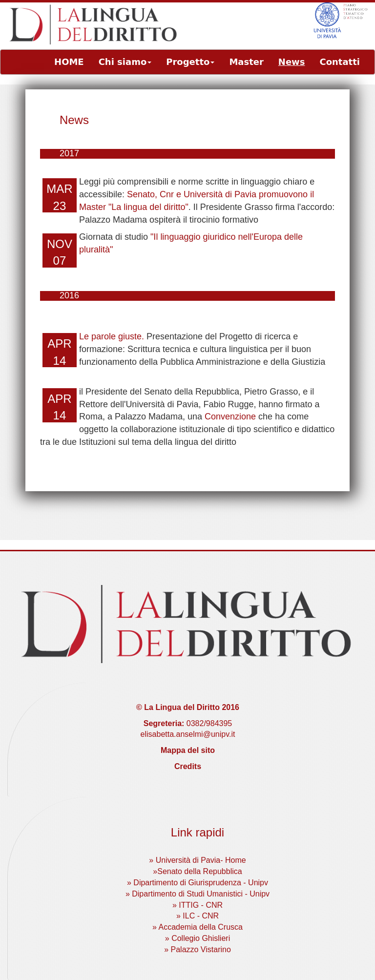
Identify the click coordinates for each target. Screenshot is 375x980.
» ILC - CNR (198, 916)
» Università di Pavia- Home (197, 860)
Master (246, 62)
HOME (69, 62)
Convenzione (230, 417)
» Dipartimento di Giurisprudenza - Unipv (198, 883)
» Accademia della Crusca (198, 927)
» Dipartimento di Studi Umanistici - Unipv (198, 894)
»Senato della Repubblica (197, 871)
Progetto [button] (190, 62)
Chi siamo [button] (125, 62)
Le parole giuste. (112, 336)
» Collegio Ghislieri (198, 938)
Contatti (340, 62)
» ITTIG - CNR (198, 905)
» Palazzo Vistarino (198, 949)
